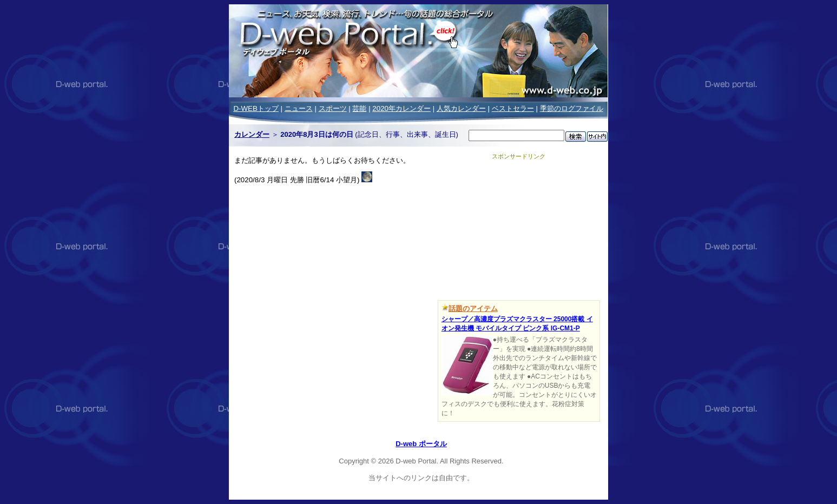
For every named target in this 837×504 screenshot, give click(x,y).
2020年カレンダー (401, 108)
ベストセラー (513, 108)
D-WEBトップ (256, 108)
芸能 (359, 108)
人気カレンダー (461, 108)
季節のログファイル (572, 108)
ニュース (299, 108)
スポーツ (333, 108)
